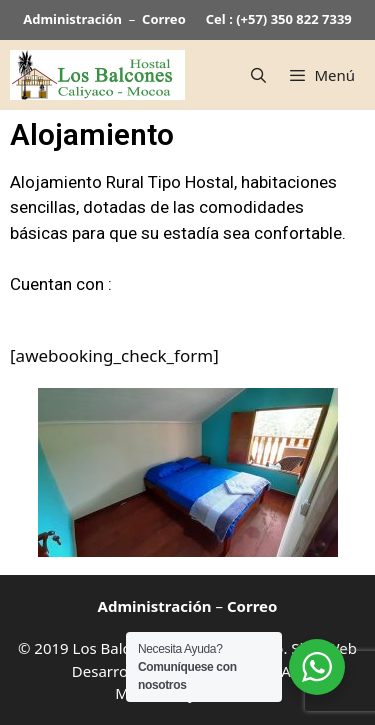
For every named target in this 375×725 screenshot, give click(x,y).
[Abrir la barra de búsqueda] (258, 75)
